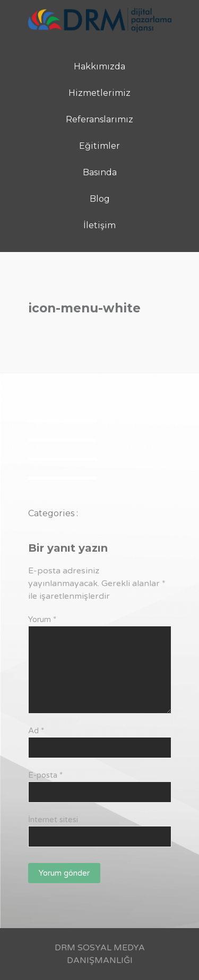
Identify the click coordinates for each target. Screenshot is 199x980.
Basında (100, 172)
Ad (36, 731)
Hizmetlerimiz (99, 93)
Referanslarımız (99, 119)
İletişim (99, 225)
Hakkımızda (99, 66)
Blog (100, 199)
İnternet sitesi (53, 820)
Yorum (42, 619)
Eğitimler (99, 146)
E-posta (45, 775)
